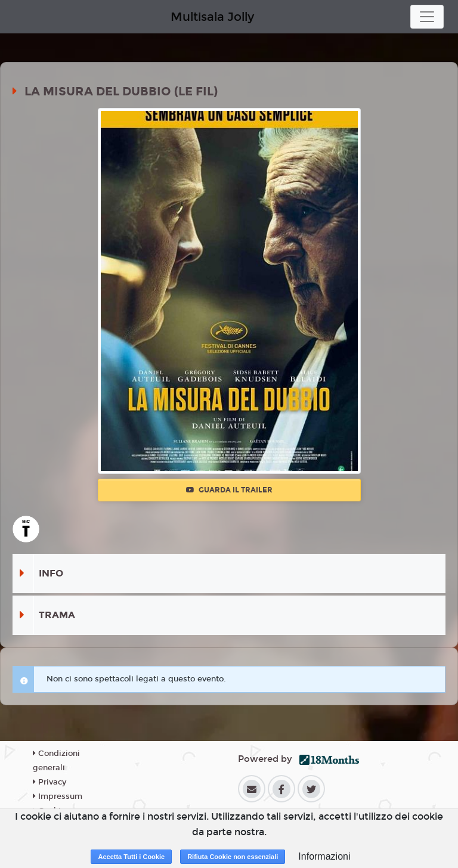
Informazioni (324, 856)
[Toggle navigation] (427, 17)
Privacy (49, 782)
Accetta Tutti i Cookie (131, 857)
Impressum (58, 796)
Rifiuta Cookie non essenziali (233, 857)
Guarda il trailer (229, 490)
